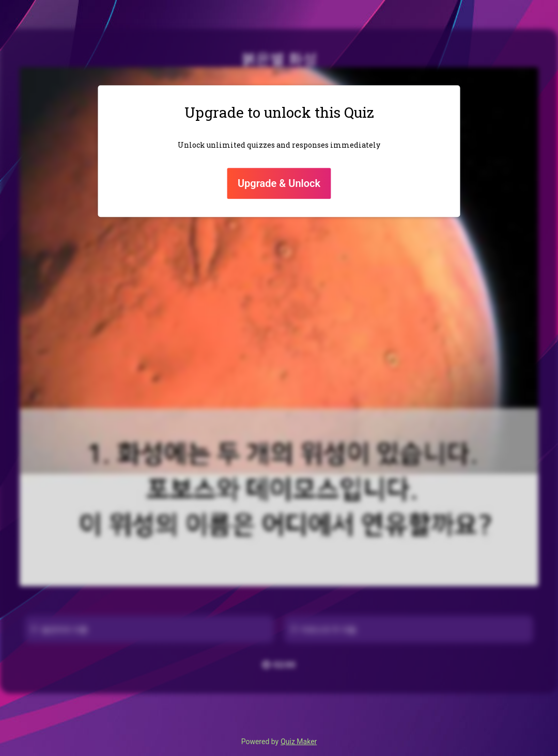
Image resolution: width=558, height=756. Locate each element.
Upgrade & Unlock (279, 183)
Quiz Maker (299, 742)
